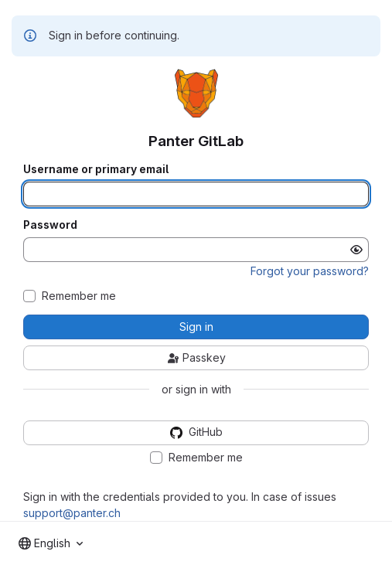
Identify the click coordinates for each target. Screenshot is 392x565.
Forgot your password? (310, 271)
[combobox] (51, 543)
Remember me (79, 296)
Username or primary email (96, 169)
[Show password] (356, 250)
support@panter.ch (72, 513)
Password (50, 225)
